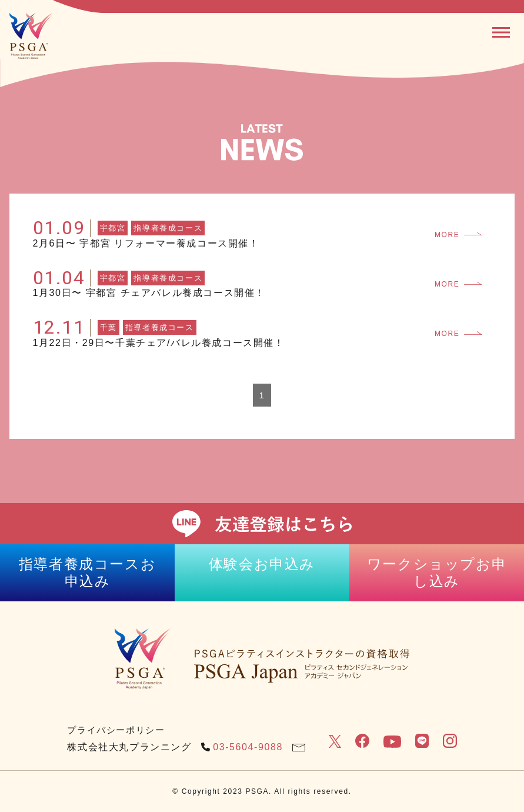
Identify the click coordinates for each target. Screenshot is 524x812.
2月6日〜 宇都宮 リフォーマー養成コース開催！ (146, 243)
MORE (458, 235)
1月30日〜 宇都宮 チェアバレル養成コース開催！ (149, 293)
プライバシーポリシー (116, 730)
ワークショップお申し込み (437, 573)
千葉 (109, 327)
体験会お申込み (262, 564)
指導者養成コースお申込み (87, 573)
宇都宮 (113, 228)
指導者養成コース (168, 228)
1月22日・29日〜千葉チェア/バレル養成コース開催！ (159, 343)
